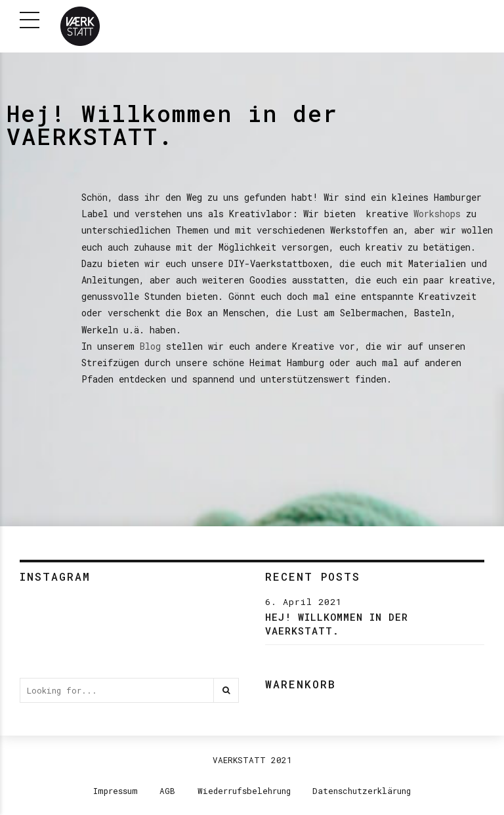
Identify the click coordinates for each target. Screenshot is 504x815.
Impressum (115, 791)
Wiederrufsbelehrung (244, 791)
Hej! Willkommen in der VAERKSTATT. (337, 624)
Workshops (437, 214)
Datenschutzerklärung (362, 791)
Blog (150, 346)
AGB (167, 791)
